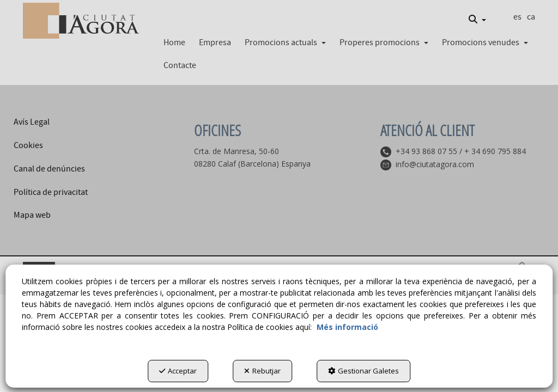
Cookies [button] (28, 145)
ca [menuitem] (531, 17)
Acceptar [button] (178, 371)
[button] (81, 21)
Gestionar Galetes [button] (363, 371)
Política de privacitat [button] (51, 192)
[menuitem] (477, 20)
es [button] (517, 17)
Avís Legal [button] (32, 122)
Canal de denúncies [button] (49, 169)
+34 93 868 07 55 (426, 151)
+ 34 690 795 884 (495, 151)
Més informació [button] (347, 327)
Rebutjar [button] (262, 371)
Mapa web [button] (32, 215)
